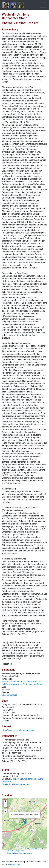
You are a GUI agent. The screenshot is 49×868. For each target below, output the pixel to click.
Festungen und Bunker (33, 684)
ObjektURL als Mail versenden (16, 784)
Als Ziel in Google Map (15, 851)
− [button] (6, 805)
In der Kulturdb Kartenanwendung (20, 853)
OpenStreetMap (33, 849)
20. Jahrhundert (9, 695)
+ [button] (6, 802)
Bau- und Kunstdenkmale (14, 681)
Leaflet (24, 849)
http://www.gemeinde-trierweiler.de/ (19, 730)
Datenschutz (14, 864)
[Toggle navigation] (43, 5)
